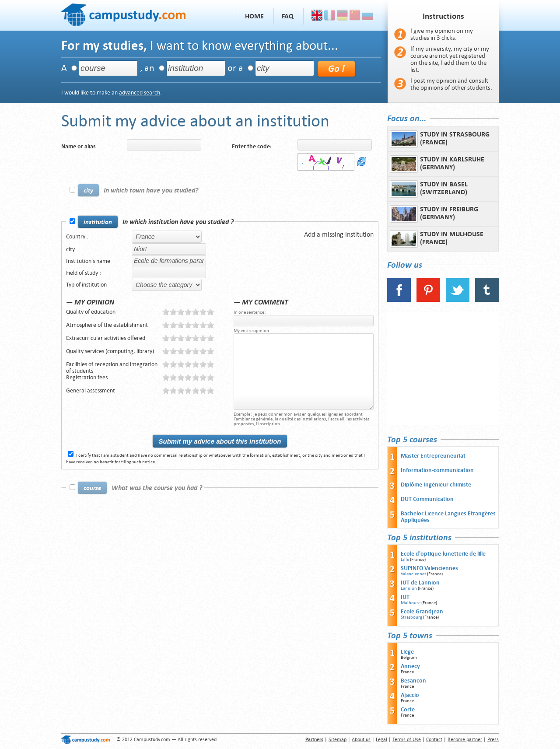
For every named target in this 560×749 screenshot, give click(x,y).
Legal (381, 740)
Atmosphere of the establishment (107, 325)
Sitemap (338, 740)
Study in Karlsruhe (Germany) (437, 164)
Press (493, 740)
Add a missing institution (339, 234)
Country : (77, 236)
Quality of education (91, 312)
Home (254, 16)
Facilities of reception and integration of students (112, 367)
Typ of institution (86, 285)
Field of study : (84, 273)
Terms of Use (407, 740)
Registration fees (87, 377)
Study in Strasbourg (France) (440, 139)
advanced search (140, 93)
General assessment (91, 390)
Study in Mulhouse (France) (437, 239)
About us (361, 740)
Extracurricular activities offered (106, 338)
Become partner (465, 740)
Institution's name (88, 261)
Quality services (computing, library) (110, 351)
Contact (434, 740)
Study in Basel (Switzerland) (429, 189)
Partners (314, 740)
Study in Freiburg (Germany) (434, 214)
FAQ (288, 16)
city (70, 249)
